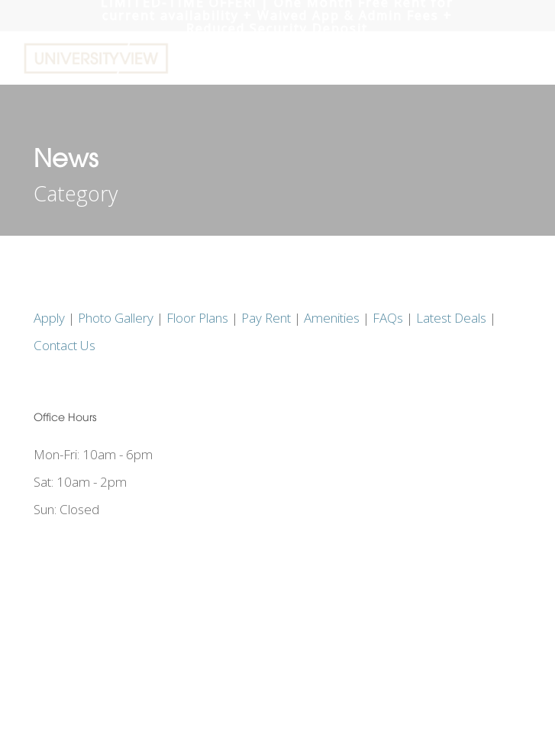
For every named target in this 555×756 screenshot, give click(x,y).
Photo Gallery (116, 318)
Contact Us (65, 345)
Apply (49, 318)
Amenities (332, 318)
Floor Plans (197, 318)
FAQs (388, 318)
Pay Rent (266, 318)
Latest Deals (451, 318)
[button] (525, 59)
